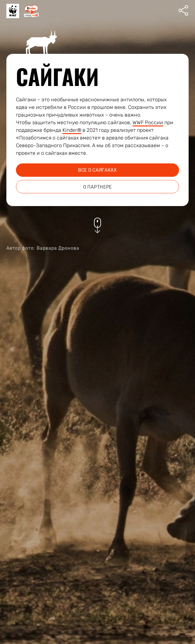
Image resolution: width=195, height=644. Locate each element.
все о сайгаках (97, 170)
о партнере (97, 187)
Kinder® (72, 130)
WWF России (148, 122)
